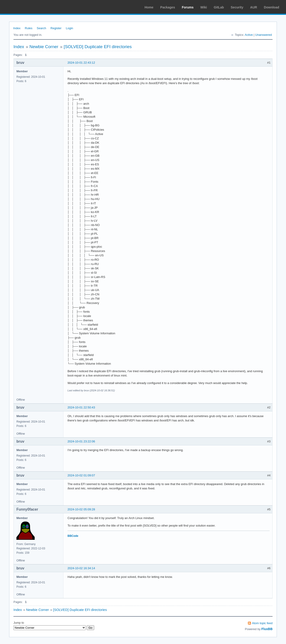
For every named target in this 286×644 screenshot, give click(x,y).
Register (56, 28)
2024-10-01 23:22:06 (81, 441)
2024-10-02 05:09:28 (81, 509)
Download (272, 7)
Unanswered (264, 35)
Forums (188, 7)
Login (70, 28)
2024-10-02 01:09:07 (81, 475)
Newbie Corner (44, 47)
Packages (168, 7)
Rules (29, 28)
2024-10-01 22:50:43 (81, 407)
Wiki (204, 7)
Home (149, 7)
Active (249, 35)
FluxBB (267, 629)
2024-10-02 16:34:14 (81, 568)
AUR (254, 7)
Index (17, 28)
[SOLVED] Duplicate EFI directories (98, 47)
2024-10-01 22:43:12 (81, 63)
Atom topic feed (262, 623)
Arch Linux (25, 7)
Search (41, 28)
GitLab (219, 7)
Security (237, 7)
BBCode (73, 536)
